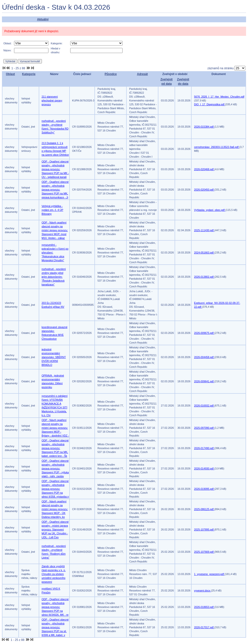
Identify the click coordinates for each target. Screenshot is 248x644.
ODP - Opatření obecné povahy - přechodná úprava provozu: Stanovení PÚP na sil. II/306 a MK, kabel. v (55, 627)
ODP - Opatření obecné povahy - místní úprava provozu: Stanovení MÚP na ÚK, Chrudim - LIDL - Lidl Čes (55, 529)
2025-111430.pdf (204, 230)
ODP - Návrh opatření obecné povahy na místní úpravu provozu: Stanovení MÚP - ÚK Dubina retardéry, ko (55, 509)
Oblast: (8, 43)
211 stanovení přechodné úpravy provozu (52, 100)
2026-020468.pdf (204, 169)
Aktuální (43, 19)
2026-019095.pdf (204, 489)
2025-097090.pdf (204, 428)
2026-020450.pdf (204, 190)
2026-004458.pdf (204, 357)
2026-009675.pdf (204, 333)
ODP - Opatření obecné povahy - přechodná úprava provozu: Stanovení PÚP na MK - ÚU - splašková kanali (55, 169)
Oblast (10, 74)
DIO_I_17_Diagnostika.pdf (209, 104)
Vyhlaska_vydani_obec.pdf (210, 210)
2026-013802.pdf (204, 277)
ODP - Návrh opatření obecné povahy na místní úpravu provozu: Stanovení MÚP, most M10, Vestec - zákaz (55, 230)
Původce (111, 74)
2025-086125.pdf (204, 509)
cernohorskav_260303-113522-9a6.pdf (217, 147)
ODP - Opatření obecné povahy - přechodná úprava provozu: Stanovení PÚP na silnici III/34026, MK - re (55, 607)
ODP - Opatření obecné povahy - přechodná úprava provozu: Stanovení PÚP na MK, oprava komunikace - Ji (55, 190)
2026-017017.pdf (204, 627)
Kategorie (29, 74)
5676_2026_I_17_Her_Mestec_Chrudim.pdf (219, 97)
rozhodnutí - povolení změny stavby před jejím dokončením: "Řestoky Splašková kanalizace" (54, 277)
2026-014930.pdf (204, 468)
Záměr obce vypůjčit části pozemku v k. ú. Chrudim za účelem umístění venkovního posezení (54, 574)
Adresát (142, 74)
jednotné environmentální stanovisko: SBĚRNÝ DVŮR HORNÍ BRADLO (54, 357)
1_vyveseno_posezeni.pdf (209, 574)
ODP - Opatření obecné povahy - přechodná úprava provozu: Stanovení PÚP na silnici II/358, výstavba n (55, 489)
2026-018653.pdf (204, 607)
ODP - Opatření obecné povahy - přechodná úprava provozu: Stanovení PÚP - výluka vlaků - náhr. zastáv (55, 468)
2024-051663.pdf (204, 253)
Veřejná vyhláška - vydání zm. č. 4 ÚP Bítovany (52, 210)
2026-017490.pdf (204, 448)
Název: (7, 50)
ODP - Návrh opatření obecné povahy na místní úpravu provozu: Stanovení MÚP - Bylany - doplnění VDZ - (55, 428)
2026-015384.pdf (204, 127)
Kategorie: (57, 43)
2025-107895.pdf (204, 529)
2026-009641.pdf (204, 381)
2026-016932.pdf (204, 406)
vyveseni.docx (202, 590)
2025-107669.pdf (204, 552)
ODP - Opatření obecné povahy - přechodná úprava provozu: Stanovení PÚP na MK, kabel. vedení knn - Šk (55, 448)
